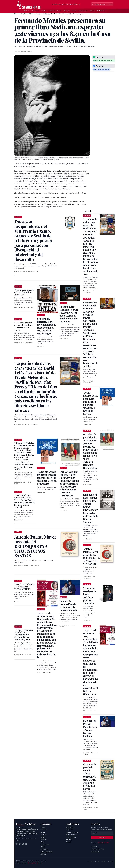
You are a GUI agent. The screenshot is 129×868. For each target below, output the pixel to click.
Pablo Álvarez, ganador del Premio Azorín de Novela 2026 (24, 292)
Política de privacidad (103, 843)
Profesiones (101, 11)
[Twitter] (20, 844)
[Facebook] (17, 844)
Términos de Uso (71, 837)
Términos (104, 862)
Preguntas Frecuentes (97, 849)
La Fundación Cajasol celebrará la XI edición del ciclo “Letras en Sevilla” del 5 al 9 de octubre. (69, 314)
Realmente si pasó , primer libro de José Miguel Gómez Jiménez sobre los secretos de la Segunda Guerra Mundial (24, 501)
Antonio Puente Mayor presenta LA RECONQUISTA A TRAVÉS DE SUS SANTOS (91, 556)
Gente (59, 11)
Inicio (16, 14)
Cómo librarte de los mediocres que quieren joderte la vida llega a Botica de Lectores (47, 478)
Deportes (67, 11)
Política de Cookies (72, 835)
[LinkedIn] (26, 844)
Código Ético (70, 830)
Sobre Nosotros (71, 827)
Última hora (35, 11)
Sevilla (44, 11)
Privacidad (91, 862)
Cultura (92, 11)
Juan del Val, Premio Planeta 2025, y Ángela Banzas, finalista (68, 605)
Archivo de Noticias (46, 852)
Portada (27, 11)
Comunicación (83, 11)
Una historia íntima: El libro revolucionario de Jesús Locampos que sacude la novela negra (47, 326)
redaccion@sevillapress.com (35, 863)
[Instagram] (23, 844)
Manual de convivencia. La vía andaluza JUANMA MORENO (25, 587)
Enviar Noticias (95, 851)
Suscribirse (102, 837)
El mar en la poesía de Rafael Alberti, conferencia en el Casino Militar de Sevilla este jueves (24, 635)
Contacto (69, 842)
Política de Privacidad (72, 832)
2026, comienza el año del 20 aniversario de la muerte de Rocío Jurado (24, 326)
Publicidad (94, 847)
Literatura (39, 14)
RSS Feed (44, 854)
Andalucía (52, 11)
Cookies (98, 862)
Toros (74, 11)
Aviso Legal (69, 840)
